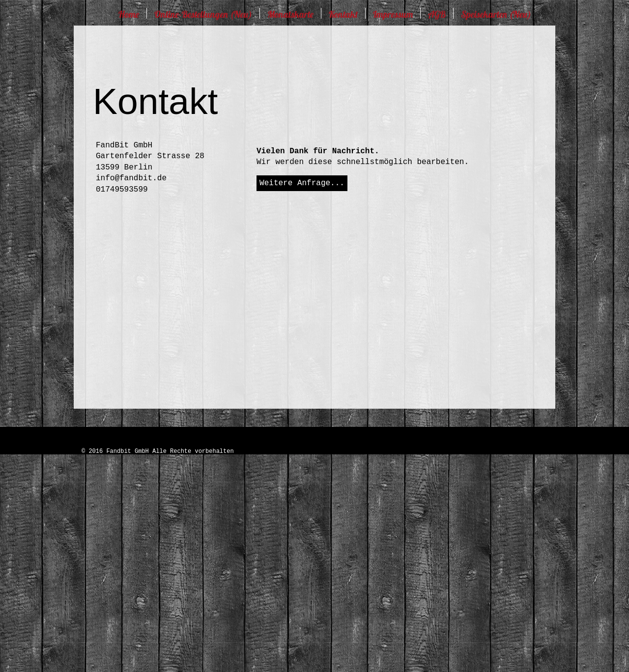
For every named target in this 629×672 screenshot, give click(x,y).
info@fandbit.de (131, 178)
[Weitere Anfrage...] (302, 183)
